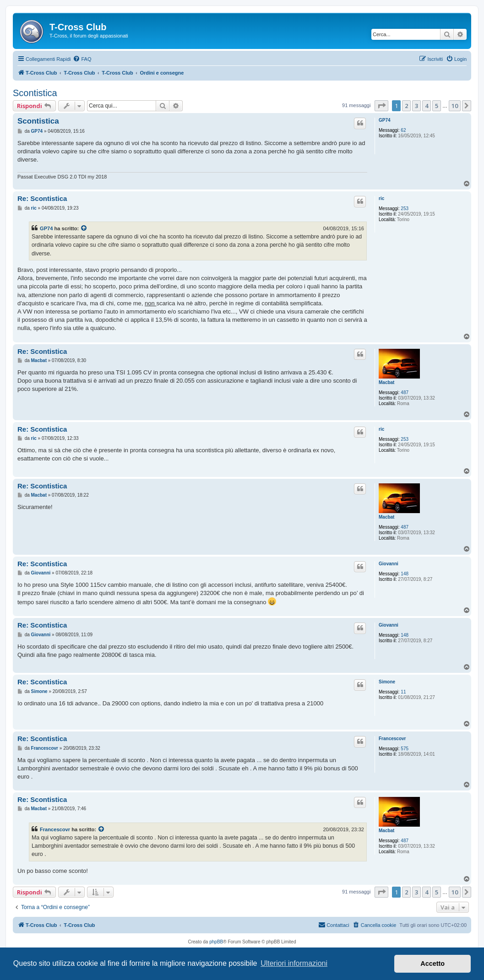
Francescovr (392, 739)
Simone (387, 682)
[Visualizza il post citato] (84, 228)
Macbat (386, 382)
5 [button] (437, 106)
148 (405, 574)
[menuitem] (82, 59)
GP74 (385, 120)
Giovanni (389, 564)
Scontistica (35, 93)
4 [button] (427, 106)
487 (405, 393)
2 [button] (406, 106)
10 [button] (455, 106)
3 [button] (416, 106)
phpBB (216, 942)
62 (403, 130)
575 (405, 749)
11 (403, 692)
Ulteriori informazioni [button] (294, 963)
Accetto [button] (432, 964)
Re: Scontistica (42, 198)
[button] (381, 106)
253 (405, 208)
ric (381, 198)
